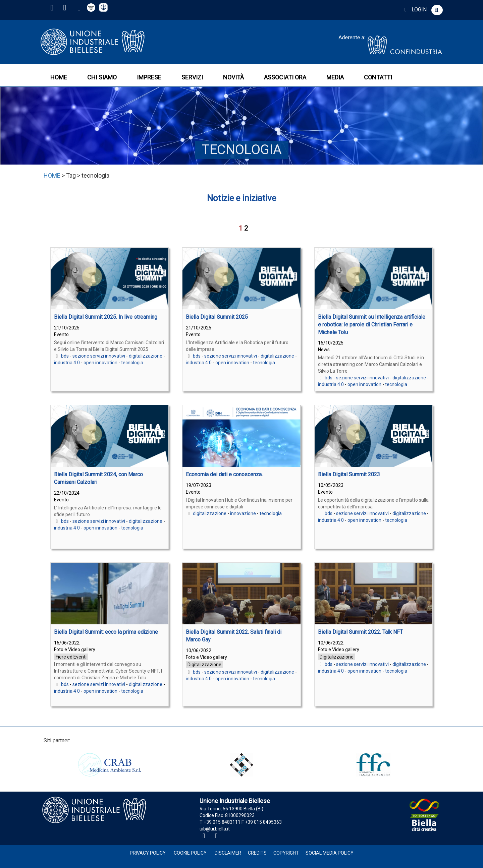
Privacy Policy (148, 853)
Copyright (286, 853)
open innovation (100, 363)
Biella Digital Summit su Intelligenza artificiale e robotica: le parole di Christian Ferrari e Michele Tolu (372, 325)
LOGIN (414, 10)
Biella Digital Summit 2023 (349, 474)
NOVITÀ (233, 77)
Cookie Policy (190, 853)
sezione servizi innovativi (99, 356)
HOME (59, 77)
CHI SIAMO (102, 77)
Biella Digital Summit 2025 (217, 317)
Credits (257, 853)
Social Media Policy (330, 853)
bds (65, 356)
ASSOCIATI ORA (285, 77)
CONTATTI (378, 77)
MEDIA (335, 77)
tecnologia (132, 363)
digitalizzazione (146, 356)
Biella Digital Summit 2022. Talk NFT (360, 632)
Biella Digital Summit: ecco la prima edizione (106, 632)
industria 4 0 (67, 363)
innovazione (243, 513)
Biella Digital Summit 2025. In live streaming (106, 317)
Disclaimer (228, 853)
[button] (437, 10)
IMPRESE (149, 77)
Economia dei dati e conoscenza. (224, 474)
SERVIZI (192, 77)
